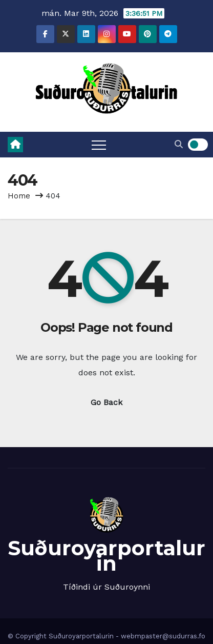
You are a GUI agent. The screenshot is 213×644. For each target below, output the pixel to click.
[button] (179, 144)
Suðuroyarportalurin (106, 556)
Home (19, 196)
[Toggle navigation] (99, 145)
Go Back (106, 402)
